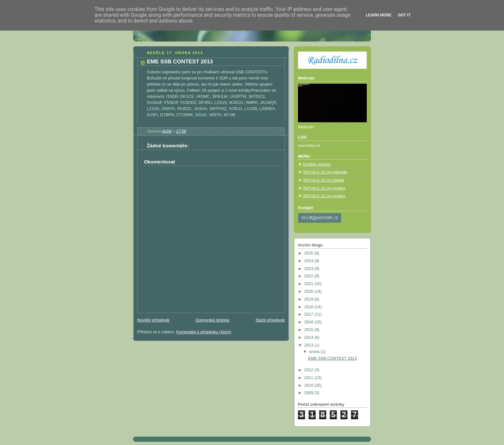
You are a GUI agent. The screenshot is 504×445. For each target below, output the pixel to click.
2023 (310, 269)
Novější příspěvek (153, 320)
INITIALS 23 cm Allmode (325, 172)
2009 (310, 393)
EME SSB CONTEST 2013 (333, 358)
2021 (310, 284)
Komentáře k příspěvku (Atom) (204, 332)
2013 (310, 345)
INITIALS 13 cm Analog (324, 196)
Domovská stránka (212, 320)
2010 (310, 385)
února (315, 352)
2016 (310, 322)
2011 (310, 378)
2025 (310, 253)
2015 (310, 330)
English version (317, 164)
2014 (310, 338)
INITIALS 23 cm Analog (324, 188)
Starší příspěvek (270, 320)
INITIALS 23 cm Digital (324, 180)
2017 (310, 314)
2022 (310, 276)
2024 (310, 261)
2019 (310, 299)
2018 (310, 307)
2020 (310, 292)
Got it (404, 15)
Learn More (379, 15)
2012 (310, 370)
